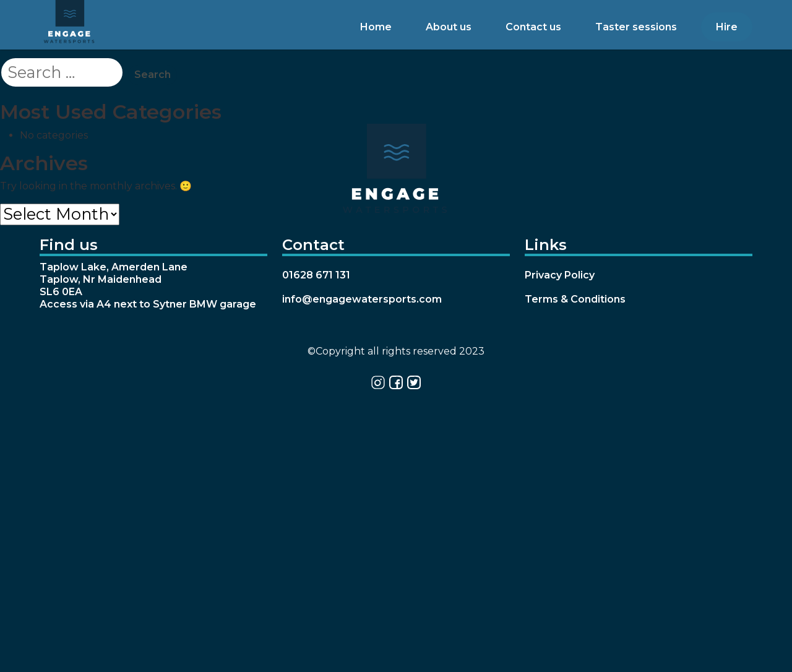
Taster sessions (636, 27)
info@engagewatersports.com (362, 299)
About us (449, 27)
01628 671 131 (316, 275)
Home (376, 27)
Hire (727, 27)
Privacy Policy (560, 275)
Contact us (533, 27)
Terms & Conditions (575, 299)
